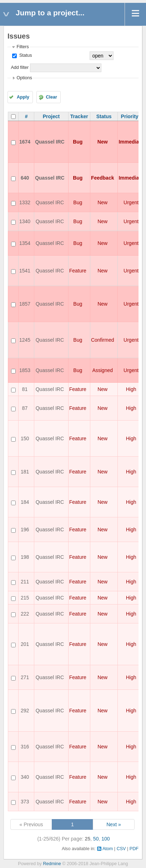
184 (25, 502)
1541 (25, 271)
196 (25, 530)
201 (25, 644)
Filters (22, 47)
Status (25, 55)
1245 (25, 340)
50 (96, 839)
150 (25, 438)
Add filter (20, 67)
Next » (114, 824)
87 (25, 408)
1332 (25, 202)
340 (25, 777)
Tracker (79, 116)
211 (25, 582)
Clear (51, 97)
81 (25, 389)
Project (51, 116)
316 (25, 747)
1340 (25, 221)
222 (25, 614)
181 (25, 472)
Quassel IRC (50, 142)
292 (25, 711)
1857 (25, 304)
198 (25, 557)
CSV (121, 849)
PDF (134, 849)
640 (25, 178)
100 (105, 839)
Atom (108, 849)
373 (25, 802)
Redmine (52, 864)
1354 (25, 243)
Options (24, 78)
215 (25, 598)
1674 (25, 142)
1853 (25, 370)
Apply (23, 97)
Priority (130, 116)
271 (25, 677)
